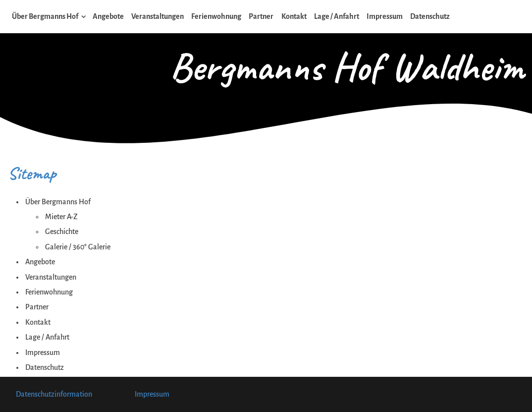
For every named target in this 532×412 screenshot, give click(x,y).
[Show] (84, 18)
